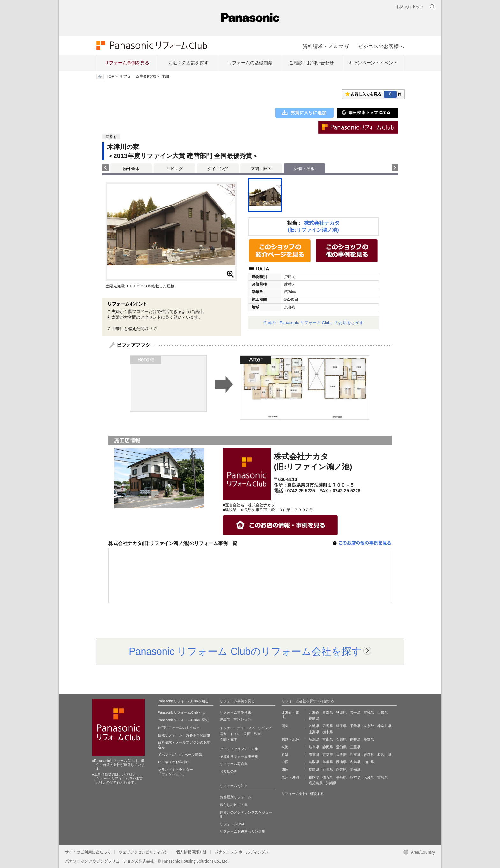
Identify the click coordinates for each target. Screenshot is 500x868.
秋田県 (341, 712)
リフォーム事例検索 (138, 76)
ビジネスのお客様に (174, 762)
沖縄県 (331, 783)
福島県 (314, 718)
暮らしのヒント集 (234, 805)
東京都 (369, 726)
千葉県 (355, 726)
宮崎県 (382, 777)
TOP (110, 76)
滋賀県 (314, 755)
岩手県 (355, 712)
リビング (174, 169)
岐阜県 (314, 747)
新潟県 (314, 739)
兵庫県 (355, 755)
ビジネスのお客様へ (381, 46)
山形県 (382, 712)
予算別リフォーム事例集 (239, 756)
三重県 (355, 747)
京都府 (328, 755)
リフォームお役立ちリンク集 (243, 831)
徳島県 (314, 770)
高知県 (355, 770)
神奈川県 (384, 726)
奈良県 (369, 755)
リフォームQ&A (232, 824)
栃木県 (328, 732)
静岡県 (328, 747)
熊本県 (355, 777)
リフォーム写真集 (234, 764)
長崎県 (341, 777)
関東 (285, 726)
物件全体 (131, 169)
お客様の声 (228, 771)
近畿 (285, 755)
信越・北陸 (290, 739)
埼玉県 (341, 726)
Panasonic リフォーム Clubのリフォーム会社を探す (245, 651)
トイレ (235, 734)
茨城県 (314, 726)
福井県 (355, 739)
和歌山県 (384, 755)
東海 (285, 747)
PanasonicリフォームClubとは (181, 712)
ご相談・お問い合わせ (312, 63)
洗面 (247, 734)
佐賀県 (328, 777)
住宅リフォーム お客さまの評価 (184, 735)
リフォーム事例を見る (127, 63)
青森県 (328, 712)
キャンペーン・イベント (373, 63)
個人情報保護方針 (191, 852)
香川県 (328, 770)
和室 (257, 734)
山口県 (369, 762)
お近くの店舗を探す (188, 63)
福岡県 (314, 777)
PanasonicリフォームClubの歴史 (183, 720)
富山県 (328, 739)
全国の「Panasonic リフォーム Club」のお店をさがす (313, 323)
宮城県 (369, 712)
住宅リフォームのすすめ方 (179, 727)
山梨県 (314, 732)
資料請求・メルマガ (326, 46)
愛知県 (341, 747)
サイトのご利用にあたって (88, 852)
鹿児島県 (316, 783)
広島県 (355, 762)
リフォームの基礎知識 (250, 63)
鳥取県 (314, 762)
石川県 (341, 739)
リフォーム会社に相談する (303, 794)
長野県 (369, 739)
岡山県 (341, 762)
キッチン (227, 728)
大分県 (369, 777)
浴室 (223, 734)
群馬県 (328, 726)
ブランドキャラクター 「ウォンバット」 (175, 772)
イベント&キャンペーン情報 (180, 755)
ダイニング (218, 169)
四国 (285, 770)
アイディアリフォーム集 (239, 749)
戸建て (225, 719)
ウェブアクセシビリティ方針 (143, 852)
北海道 (314, 712)
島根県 (328, 762)
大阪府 (341, 755)
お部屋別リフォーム (235, 797)
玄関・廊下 (261, 169)
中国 (285, 762)
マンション (242, 719)
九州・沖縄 (290, 777)
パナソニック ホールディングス (242, 852)
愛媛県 (341, 770)
